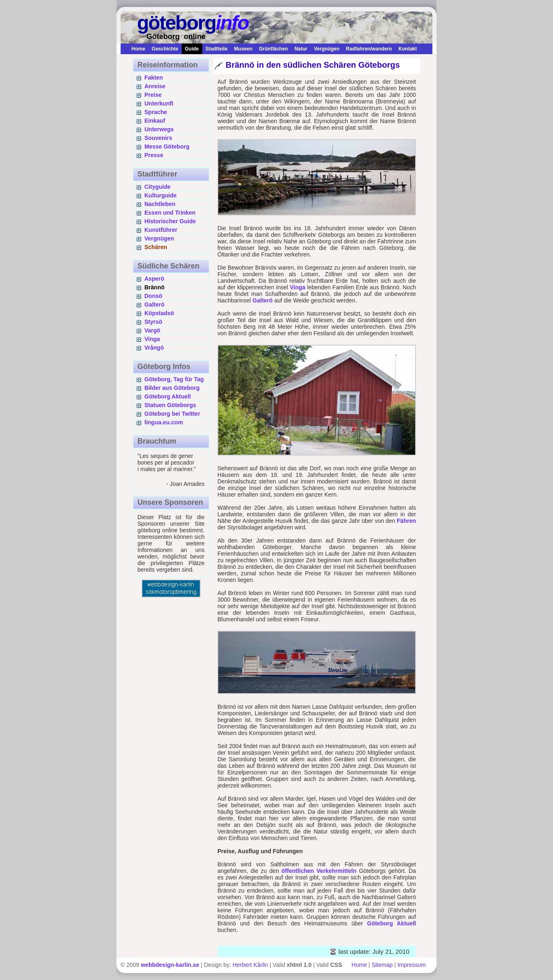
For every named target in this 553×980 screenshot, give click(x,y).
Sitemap (382, 965)
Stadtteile (217, 49)
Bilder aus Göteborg (172, 388)
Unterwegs (159, 129)
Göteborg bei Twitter (172, 414)
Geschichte (165, 49)
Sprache (156, 112)
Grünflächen (273, 49)
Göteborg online (176, 37)
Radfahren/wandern (369, 49)
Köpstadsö (159, 313)
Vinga (152, 339)
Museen (243, 49)
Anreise (155, 86)
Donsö (153, 296)
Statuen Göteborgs (170, 405)
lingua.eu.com (164, 422)
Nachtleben (160, 204)
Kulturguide (161, 195)
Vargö (152, 330)
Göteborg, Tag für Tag (174, 379)
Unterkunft (159, 103)
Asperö (154, 279)
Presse (154, 155)
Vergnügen (327, 49)
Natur (301, 49)
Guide (192, 49)
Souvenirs (158, 138)
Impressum (412, 965)
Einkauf (155, 121)
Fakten (154, 78)
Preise (153, 95)
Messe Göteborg (167, 147)
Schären (156, 247)
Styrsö (153, 322)
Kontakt (408, 49)
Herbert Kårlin (250, 965)
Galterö (154, 305)
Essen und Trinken (170, 213)
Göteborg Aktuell (168, 396)
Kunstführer (161, 230)
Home (138, 49)
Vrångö (154, 348)
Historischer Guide (170, 221)
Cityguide (158, 187)
